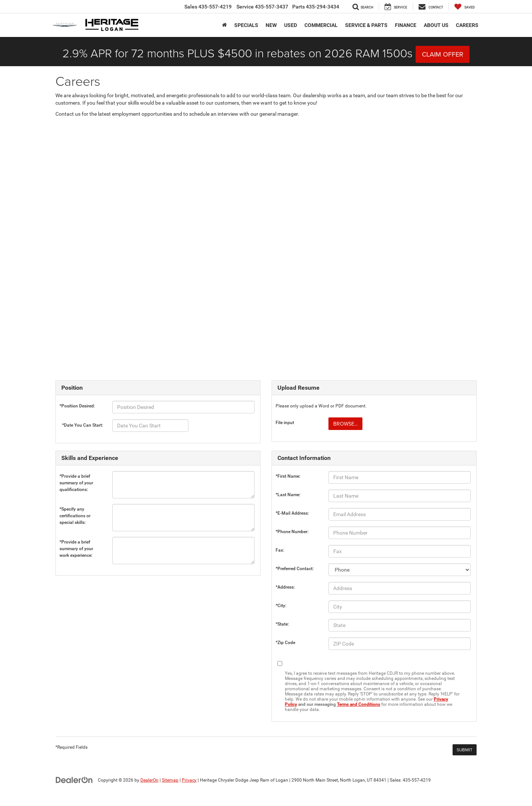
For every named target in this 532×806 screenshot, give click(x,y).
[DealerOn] (74, 780)
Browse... (345, 424)
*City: (281, 606)
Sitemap (170, 780)
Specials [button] (246, 25)
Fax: (280, 550)
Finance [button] (406, 25)
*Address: (285, 587)
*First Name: (288, 476)
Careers (467, 25)
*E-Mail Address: (292, 513)
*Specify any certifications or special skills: (75, 511)
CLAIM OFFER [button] (443, 54)
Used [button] (291, 25)
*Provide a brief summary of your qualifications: (76, 478)
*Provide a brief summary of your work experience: (76, 544)
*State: (282, 624)
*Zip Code (285, 643)
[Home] (224, 25)
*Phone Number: (292, 532)
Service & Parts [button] (366, 25)
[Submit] (465, 750)
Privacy (189, 780)
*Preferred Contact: (295, 569)
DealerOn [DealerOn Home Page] (149, 780)
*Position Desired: (77, 406)
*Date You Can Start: (83, 425)
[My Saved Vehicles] (465, 7)
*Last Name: (288, 495)
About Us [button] (436, 25)
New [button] (271, 25)
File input (285, 423)
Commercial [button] (321, 25)
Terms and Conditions (359, 704)
